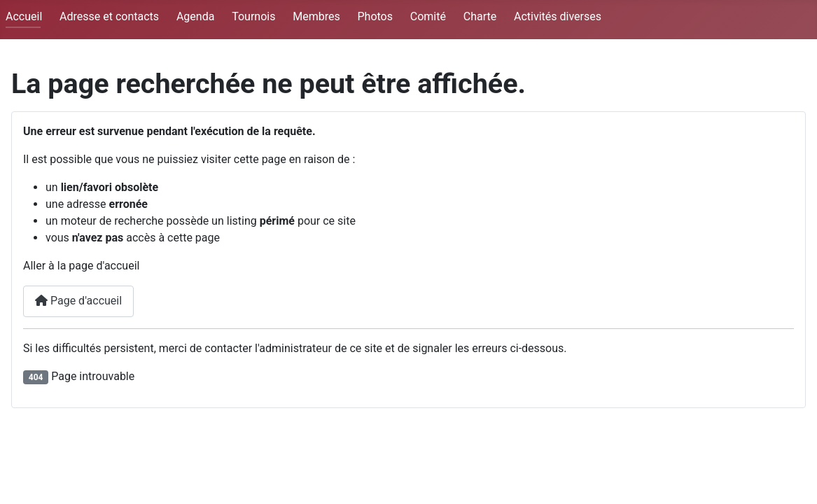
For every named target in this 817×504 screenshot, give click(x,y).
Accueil (24, 16)
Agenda (195, 16)
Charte (480, 16)
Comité (428, 16)
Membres (316, 16)
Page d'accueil (78, 301)
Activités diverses (558, 16)
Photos (375, 16)
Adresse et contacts (109, 16)
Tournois (253, 16)
